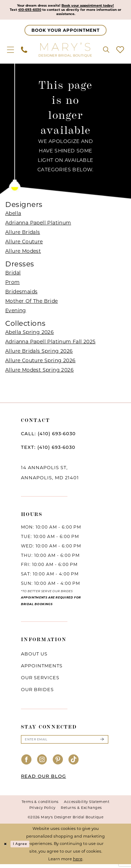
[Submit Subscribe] (102, 743)
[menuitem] (10, 52)
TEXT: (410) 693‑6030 (48, 450)
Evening (16, 313)
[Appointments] (65, 32)
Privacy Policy (42, 812)
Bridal (13, 275)
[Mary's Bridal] (66, 52)
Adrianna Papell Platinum (38, 225)
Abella (13, 215)
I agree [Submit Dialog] (23, 848)
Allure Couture (24, 244)
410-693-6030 (39, 11)
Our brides (37, 692)
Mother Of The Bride (32, 303)
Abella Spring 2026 (30, 335)
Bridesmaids (21, 294)
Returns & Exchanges (81, 812)
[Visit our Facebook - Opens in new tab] (27, 764)
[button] (10, 52)
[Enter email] (65, 743)
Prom (13, 284)
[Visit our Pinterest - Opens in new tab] (58, 764)
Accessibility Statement (87, 806)
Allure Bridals (23, 234)
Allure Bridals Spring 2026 (39, 353)
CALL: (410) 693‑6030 (48, 436)
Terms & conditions (40, 806)
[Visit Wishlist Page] (120, 52)
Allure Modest (23, 253)
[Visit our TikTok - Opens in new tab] (74, 764)
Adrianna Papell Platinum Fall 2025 (50, 344)
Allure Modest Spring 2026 (39, 372)
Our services (40, 680)
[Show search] (106, 52)
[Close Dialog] (6, 848)
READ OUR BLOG (43, 780)
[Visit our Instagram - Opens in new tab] (42, 764)
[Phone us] (24, 52)
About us (34, 656)
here (78, 863)
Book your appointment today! (92, 6)
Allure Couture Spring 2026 (40, 363)
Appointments (42, 668)
